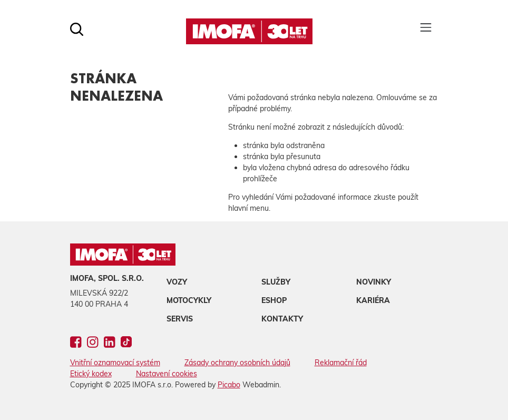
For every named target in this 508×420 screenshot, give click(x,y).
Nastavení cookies (167, 374)
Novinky (374, 282)
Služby (276, 282)
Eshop (274, 300)
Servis (180, 319)
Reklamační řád (341, 363)
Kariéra (373, 300)
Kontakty (282, 319)
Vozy (177, 282)
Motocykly (189, 300)
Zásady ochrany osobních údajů (237, 363)
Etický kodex (91, 374)
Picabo (229, 385)
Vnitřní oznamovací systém (115, 363)
